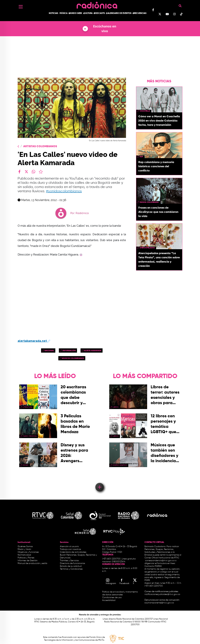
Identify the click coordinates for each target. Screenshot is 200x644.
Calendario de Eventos (119, 13)
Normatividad (24, 555)
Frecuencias (140, 13)
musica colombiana (149, 202)
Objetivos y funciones (28, 552)
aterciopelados (147, 248)
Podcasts (99, 13)
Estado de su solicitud (71, 566)
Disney (26, 465)
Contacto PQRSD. (153, 566)
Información (69, 350)
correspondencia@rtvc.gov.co (160, 561)
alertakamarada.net (34, 341)
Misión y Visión (24, 549)
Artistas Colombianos (40, 146)
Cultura (88, 13)
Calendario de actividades (73, 552)
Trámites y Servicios (69, 561)
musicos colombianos (73, 358)
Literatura (27, 407)
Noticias (53, 13)
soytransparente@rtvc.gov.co (159, 603)
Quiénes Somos (25, 547)
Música (64, 13)
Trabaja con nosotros (70, 549)
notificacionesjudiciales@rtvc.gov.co (162, 594)
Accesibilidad (109, 600)
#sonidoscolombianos (64, 191)
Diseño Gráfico (120, 465)
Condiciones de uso (112, 598)
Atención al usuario (69, 547)
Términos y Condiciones (71, 569)
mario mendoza (30, 436)
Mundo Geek (75, 13)
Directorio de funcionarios (73, 563)
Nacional (49, 350)
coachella (145, 111)
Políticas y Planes (26, 558)
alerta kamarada (93, 350)
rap (141, 157)
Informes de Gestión (28, 561)
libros (116, 407)
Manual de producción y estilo (32, 563)
